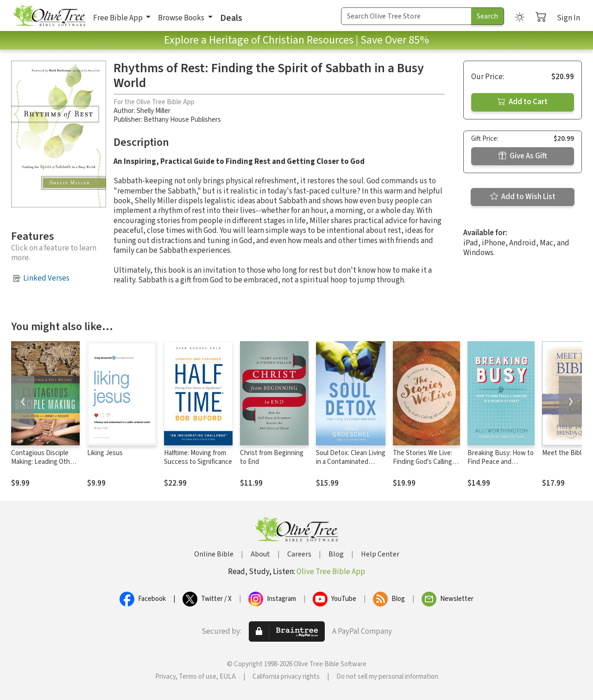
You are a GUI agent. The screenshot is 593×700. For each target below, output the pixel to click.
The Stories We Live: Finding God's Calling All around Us (423, 462)
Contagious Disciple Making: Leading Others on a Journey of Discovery (45, 466)
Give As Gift (523, 156)
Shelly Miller (154, 111)
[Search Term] (406, 16)
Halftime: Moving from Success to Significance (198, 457)
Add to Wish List (523, 197)
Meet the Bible (564, 453)
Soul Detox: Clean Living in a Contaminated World (351, 462)
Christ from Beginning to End (272, 457)
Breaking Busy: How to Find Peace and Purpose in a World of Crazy (501, 466)
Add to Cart (523, 102)
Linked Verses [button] (46, 278)
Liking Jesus (105, 453)
